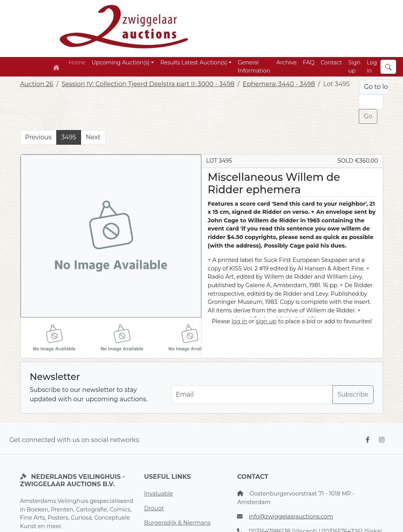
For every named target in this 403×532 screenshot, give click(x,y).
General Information (254, 67)
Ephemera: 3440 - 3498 (279, 84)
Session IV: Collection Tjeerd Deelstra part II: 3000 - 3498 (148, 84)
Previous (38, 137)
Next (93, 137)
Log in (372, 67)
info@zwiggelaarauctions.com (291, 516)
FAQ (309, 62)
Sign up (354, 67)
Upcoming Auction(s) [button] (120, 62)
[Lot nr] (371, 102)
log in (239, 321)
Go (368, 116)
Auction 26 (37, 84)
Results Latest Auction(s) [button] (194, 62)
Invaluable (158, 494)
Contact (331, 62)
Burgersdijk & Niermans (177, 523)
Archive (286, 62)
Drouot (154, 508)
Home (77, 62)
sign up (266, 321)
